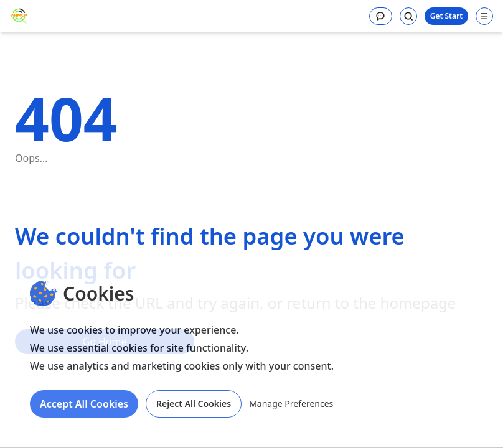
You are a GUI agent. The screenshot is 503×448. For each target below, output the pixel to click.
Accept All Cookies (84, 404)
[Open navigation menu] (484, 16)
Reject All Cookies (194, 404)
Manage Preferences (291, 404)
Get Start (446, 16)
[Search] (408, 16)
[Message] (381, 16)
